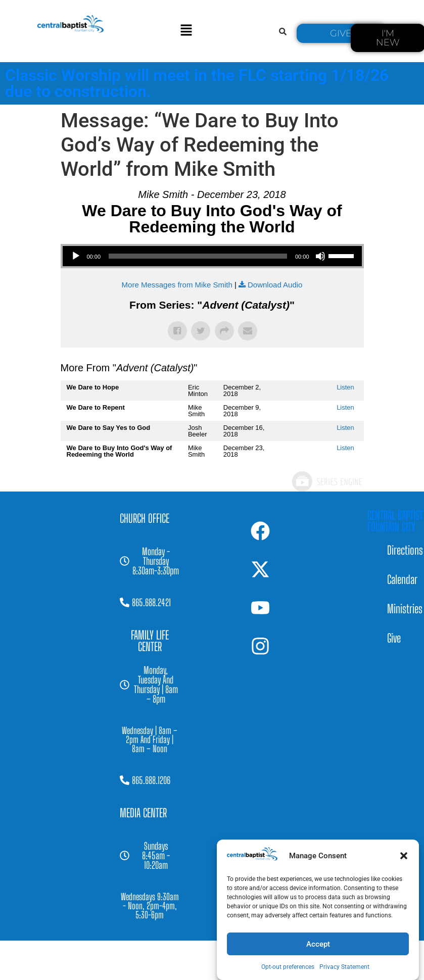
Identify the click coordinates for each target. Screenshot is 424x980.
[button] (404, 856)
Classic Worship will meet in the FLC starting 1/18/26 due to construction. (197, 83)
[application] (212, 256)
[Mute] (320, 256)
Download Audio (275, 285)
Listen (345, 387)
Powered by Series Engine (326, 481)
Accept (318, 944)
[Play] (76, 256)
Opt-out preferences (288, 967)
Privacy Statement (344, 967)
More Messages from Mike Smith (177, 285)
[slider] (198, 256)
